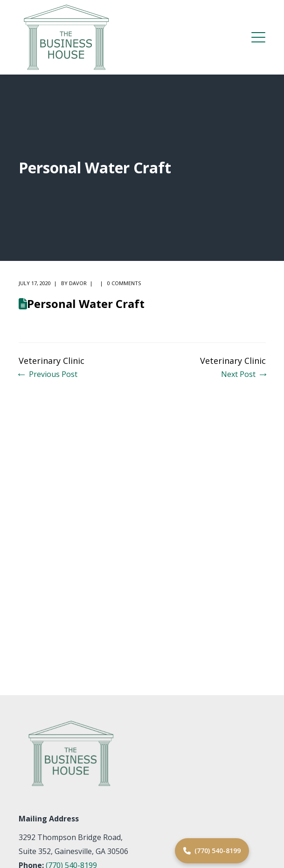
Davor (78, 283)
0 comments (124, 283)
